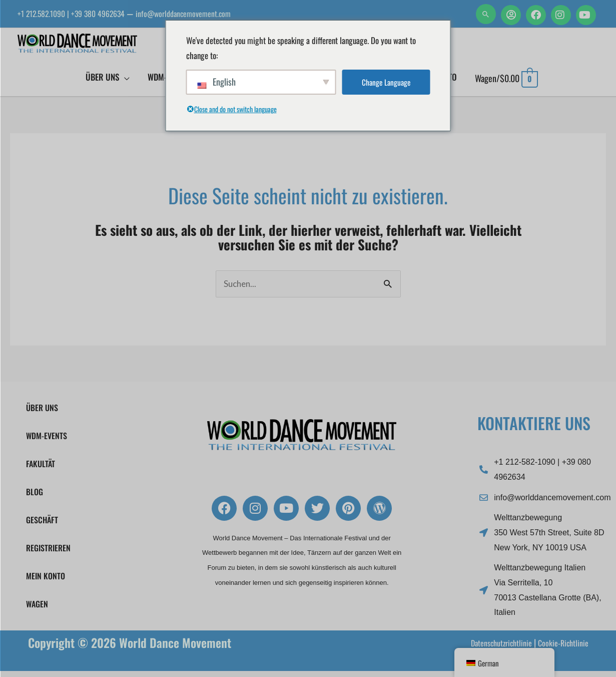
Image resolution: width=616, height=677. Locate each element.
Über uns (42, 414)
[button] (486, 14)
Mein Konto (46, 582)
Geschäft (42, 526)
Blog (35, 498)
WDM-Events (49, 442)
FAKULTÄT (41, 470)
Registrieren (48, 554)
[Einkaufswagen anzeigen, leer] (506, 83)
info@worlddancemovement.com (205, 14)
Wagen (37, 610)
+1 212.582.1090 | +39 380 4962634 (79, 14)
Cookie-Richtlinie (560, 648)
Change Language (386, 82)
